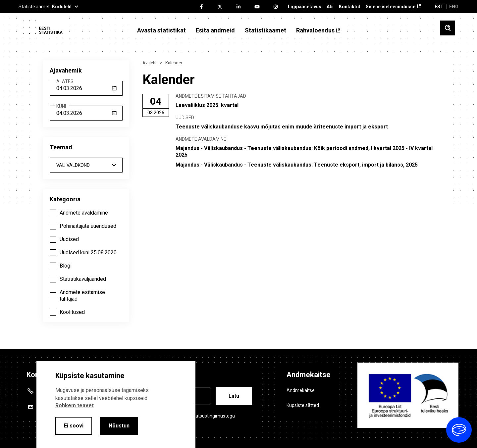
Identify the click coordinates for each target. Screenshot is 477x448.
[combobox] (86, 165)
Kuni (61, 106)
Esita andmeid (215, 30)
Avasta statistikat (161, 30)
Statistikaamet (265, 30)
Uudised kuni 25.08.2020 (88, 252)
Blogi (66, 266)
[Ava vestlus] (459, 430)
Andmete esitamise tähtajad (82, 296)
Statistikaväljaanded (83, 279)
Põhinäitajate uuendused (88, 226)
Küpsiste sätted (303, 405)
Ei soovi (74, 426)
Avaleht (150, 63)
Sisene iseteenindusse (391, 7)
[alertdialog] (116, 404)
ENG (454, 7)
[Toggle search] (448, 28)
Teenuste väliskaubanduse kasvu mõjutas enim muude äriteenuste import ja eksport (282, 127)
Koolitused (72, 312)
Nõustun (119, 426)
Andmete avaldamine (84, 213)
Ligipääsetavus (305, 7)
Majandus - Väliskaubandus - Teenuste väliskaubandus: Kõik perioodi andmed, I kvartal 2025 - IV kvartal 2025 (304, 151)
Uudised (69, 239)
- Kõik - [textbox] (86, 165)
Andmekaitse (301, 390)
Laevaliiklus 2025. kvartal (207, 105)
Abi (330, 7)
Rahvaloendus (315, 30)
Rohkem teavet (75, 405)
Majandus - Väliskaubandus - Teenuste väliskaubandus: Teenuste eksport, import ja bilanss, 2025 (297, 165)
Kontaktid (350, 7)
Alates (65, 82)
